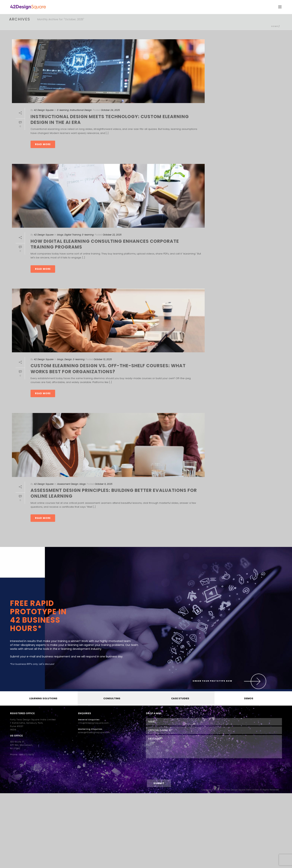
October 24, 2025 (110, 110)
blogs (60, 235)
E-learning (63, 110)
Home (275, 26)
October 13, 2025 (103, 359)
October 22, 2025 (112, 235)
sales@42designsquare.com (94, 732)
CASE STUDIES (180, 698)
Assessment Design (68, 484)
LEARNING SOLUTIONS (43, 698)
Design (68, 359)
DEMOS (249, 698)
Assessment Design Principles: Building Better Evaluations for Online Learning (114, 493)
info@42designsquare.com (93, 723)
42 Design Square (44, 110)
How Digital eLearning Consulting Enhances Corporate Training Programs (105, 244)
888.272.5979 (27, 755)
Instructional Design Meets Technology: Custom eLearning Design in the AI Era (110, 119)
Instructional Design (81, 110)
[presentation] (167, 771)
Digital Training (73, 235)
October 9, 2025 (104, 484)
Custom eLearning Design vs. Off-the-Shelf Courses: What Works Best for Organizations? (108, 369)
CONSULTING (112, 698)
